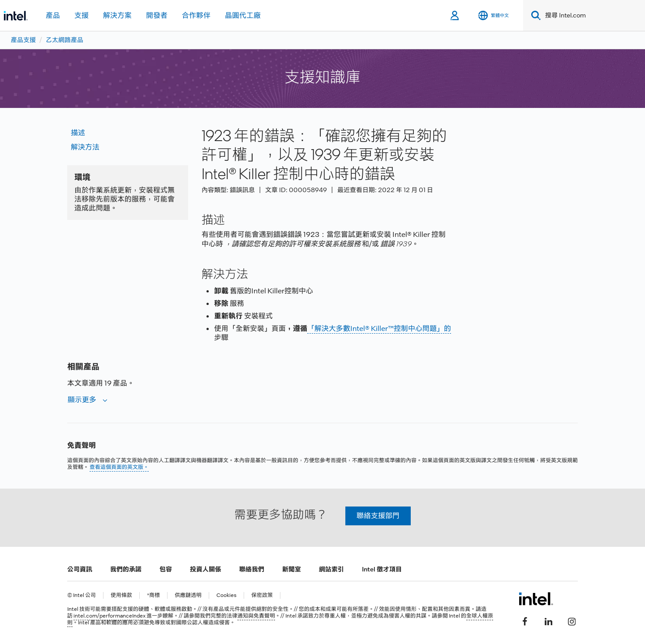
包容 (166, 569)
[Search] (534, 15)
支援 (82, 15)
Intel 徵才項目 (382, 569)
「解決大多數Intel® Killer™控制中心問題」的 (379, 328)
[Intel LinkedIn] (548, 620)
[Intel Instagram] (572, 620)
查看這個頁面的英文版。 (119, 467)
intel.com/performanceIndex (110, 616)
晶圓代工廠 (243, 15)
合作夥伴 (196, 15)
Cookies (226, 595)
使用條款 (121, 595)
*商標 (153, 595)
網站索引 (331, 569)
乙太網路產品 (64, 40)
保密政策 (262, 595)
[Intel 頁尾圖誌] (536, 599)
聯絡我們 (252, 569)
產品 (53, 15)
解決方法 (85, 147)
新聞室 (292, 569)
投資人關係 (206, 569)
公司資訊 (80, 569)
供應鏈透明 (188, 595)
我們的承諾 (126, 569)
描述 (78, 133)
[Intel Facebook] (525, 620)
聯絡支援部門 (378, 516)
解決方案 (117, 15)
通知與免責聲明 (256, 616)
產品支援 (23, 40)
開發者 (157, 15)
